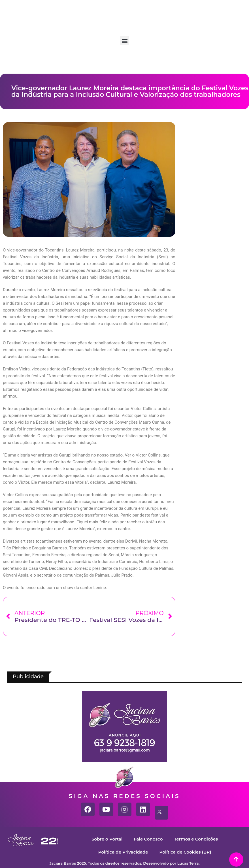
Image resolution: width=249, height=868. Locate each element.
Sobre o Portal (107, 839)
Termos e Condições (196, 839)
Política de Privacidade (123, 852)
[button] (124, 41)
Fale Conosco (148, 839)
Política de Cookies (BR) (185, 852)
